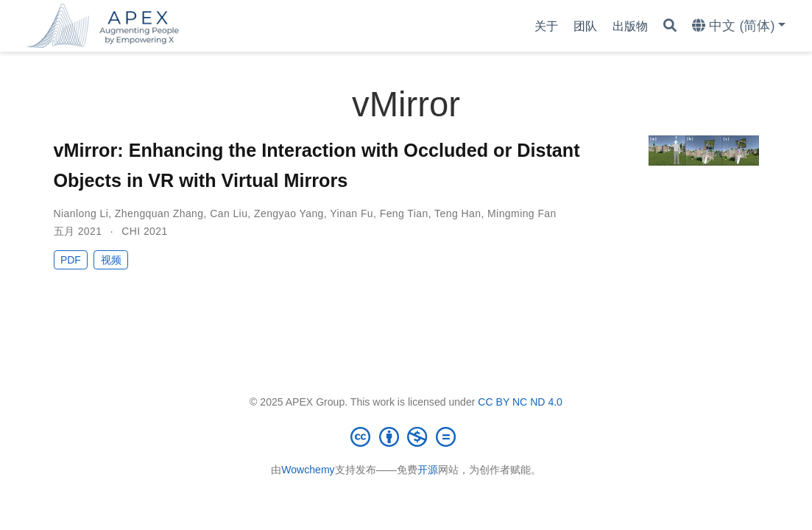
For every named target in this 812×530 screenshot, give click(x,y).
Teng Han (458, 213)
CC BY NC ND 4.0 (520, 402)
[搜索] (670, 26)
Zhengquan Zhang (159, 213)
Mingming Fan (522, 213)
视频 (111, 260)
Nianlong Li (81, 213)
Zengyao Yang (289, 213)
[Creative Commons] (406, 437)
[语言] (739, 26)
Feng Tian (404, 213)
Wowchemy (308, 470)
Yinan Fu (352, 213)
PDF (71, 260)
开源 (428, 470)
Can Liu (229, 213)
